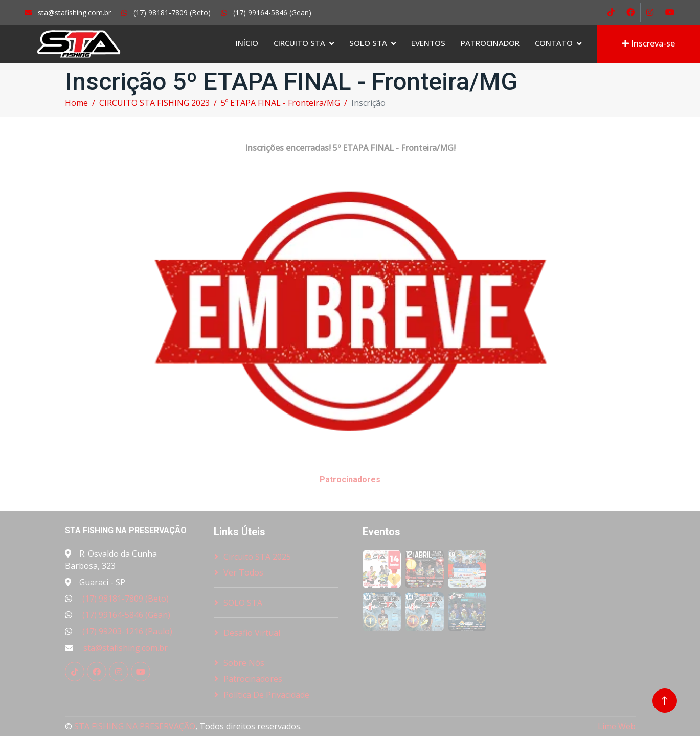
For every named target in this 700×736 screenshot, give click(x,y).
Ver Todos (243, 572)
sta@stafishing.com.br (126, 648)
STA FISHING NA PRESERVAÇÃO (135, 726)
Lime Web (617, 726)
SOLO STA (368, 43)
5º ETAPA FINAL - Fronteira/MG (280, 103)
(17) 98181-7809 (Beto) (126, 599)
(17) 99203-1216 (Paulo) (127, 631)
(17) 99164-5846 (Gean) (126, 615)
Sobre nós (244, 663)
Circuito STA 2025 (257, 557)
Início (247, 43)
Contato (554, 43)
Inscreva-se (648, 43)
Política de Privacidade (266, 695)
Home (76, 103)
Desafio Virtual (252, 633)
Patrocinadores (253, 679)
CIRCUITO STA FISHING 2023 (154, 103)
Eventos (428, 43)
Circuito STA (299, 43)
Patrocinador (490, 43)
